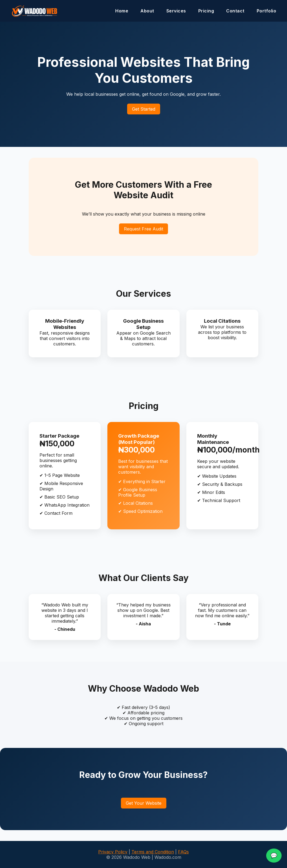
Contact (235, 11)
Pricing (206, 11)
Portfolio (267, 11)
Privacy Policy (113, 852)
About (147, 11)
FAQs (183, 852)
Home (122, 11)
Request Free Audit (143, 229)
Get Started (144, 109)
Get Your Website (144, 803)
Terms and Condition (153, 852)
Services (176, 11)
